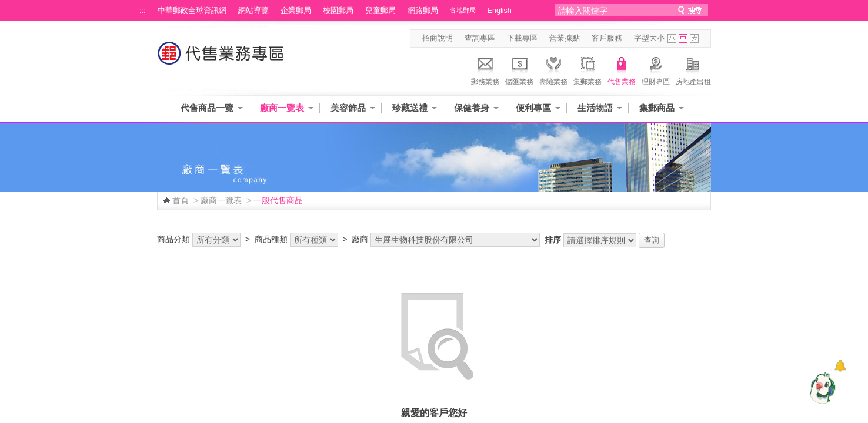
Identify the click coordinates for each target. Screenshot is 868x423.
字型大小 (649, 38)
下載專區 (522, 38)
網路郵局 (423, 11)
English (500, 11)
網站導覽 (253, 11)
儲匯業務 (519, 69)
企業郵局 (296, 11)
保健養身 (472, 108)
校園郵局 (338, 11)
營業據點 (565, 38)
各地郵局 (463, 10)
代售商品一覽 (207, 108)
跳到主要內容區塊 (6, 6)
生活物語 (595, 108)
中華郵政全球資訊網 (192, 11)
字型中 (683, 38)
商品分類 (173, 239)
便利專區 (533, 108)
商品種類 (271, 239)
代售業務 (622, 69)
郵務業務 (485, 69)
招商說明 (438, 38)
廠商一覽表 (282, 108)
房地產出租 (693, 69)
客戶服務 (607, 38)
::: (143, 11)
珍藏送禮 (410, 108)
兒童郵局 (380, 11)
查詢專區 (480, 38)
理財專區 (656, 69)
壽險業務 (553, 69)
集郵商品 (657, 108)
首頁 (181, 200)
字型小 (672, 38)
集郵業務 (587, 69)
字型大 (694, 38)
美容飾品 (348, 108)
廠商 (360, 239)
